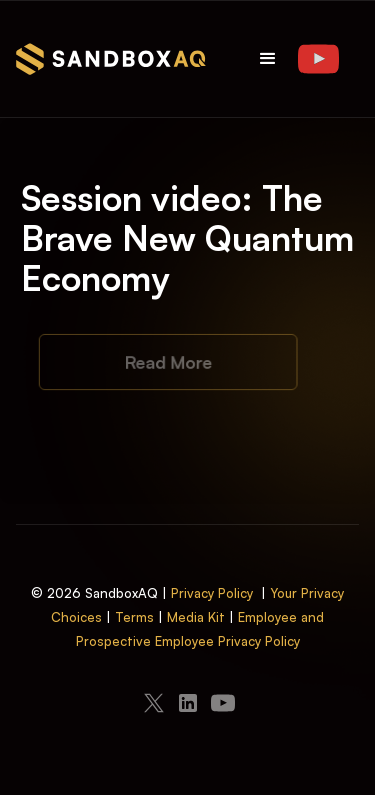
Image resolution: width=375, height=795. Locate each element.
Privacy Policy (212, 593)
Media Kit (196, 617)
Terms (134, 617)
